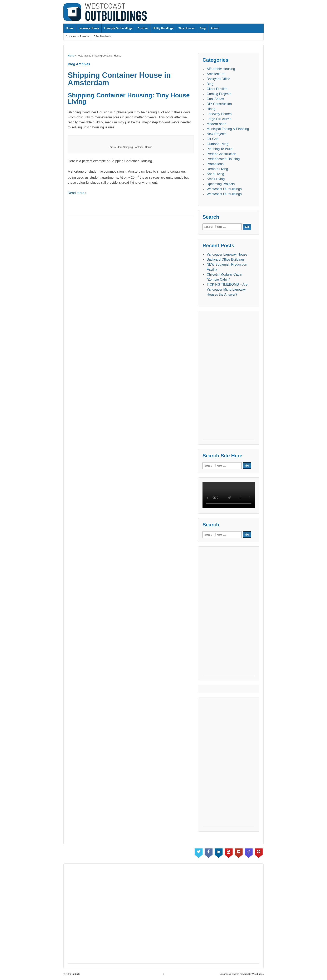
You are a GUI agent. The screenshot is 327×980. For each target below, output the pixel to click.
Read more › (77, 193)
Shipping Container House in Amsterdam (119, 79)
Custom (143, 28)
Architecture (216, 74)
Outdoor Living (218, 144)
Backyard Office (218, 79)
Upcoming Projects (221, 184)
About (215, 28)
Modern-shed (216, 124)
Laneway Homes (219, 114)
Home (70, 28)
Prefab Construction (221, 154)
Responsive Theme (229, 974)
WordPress (258, 974)
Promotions (215, 164)
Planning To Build (219, 149)
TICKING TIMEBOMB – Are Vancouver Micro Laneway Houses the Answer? (227, 289)
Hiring (211, 109)
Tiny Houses (187, 28)
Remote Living (217, 169)
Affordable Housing (221, 69)
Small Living (216, 179)
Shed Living (215, 174)
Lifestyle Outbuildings (118, 28)
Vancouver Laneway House (227, 254)
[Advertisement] (221, 13)
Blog (203, 28)
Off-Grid (213, 139)
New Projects (216, 134)
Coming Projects (219, 94)
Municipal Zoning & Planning (228, 129)
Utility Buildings (163, 28)
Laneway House (89, 28)
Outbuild (75, 974)
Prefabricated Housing (223, 159)
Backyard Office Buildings (226, 259)
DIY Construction (219, 104)
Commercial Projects (77, 36)
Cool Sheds (215, 99)
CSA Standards (102, 36)
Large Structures (219, 119)
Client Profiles (217, 89)
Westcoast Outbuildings (224, 189)
